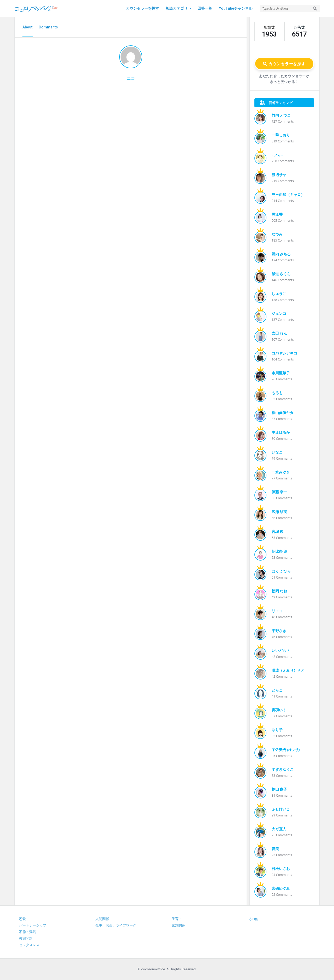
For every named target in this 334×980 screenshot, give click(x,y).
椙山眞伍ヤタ (283, 413)
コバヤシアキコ (284, 353)
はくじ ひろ (281, 571)
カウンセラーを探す (142, 8)
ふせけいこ (281, 809)
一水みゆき (281, 472)
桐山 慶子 (279, 789)
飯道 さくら (281, 274)
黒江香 (277, 214)
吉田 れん (279, 333)
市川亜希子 (281, 373)
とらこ (277, 690)
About (28, 27)
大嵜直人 (279, 829)
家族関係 (178, 925)
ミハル (277, 155)
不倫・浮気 (28, 932)
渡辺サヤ (279, 175)
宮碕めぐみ (281, 888)
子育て (177, 919)
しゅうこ (279, 294)
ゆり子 (277, 730)
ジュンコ (279, 314)
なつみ (277, 234)
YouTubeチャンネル (236, 8)
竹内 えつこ (281, 115)
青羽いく (279, 710)
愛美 (275, 849)
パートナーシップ (33, 925)
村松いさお (281, 869)
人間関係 (102, 919)
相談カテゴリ (178, 8)
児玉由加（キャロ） (288, 195)
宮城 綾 (278, 532)
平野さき (279, 631)
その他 (253, 919)
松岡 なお (279, 591)
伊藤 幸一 (279, 492)
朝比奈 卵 (279, 551)
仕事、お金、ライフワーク (116, 925)
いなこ (277, 452)
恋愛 (22, 919)
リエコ (277, 611)
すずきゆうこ (283, 769)
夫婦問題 (26, 938)
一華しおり (281, 135)
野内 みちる (281, 254)
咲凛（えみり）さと (288, 670)
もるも (277, 393)
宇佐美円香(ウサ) (286, 750)
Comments (48, 27)
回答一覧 (205, 8)
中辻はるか (281, 432)
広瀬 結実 (279, 512)
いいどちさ (281, 651)
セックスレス (29, 945)
